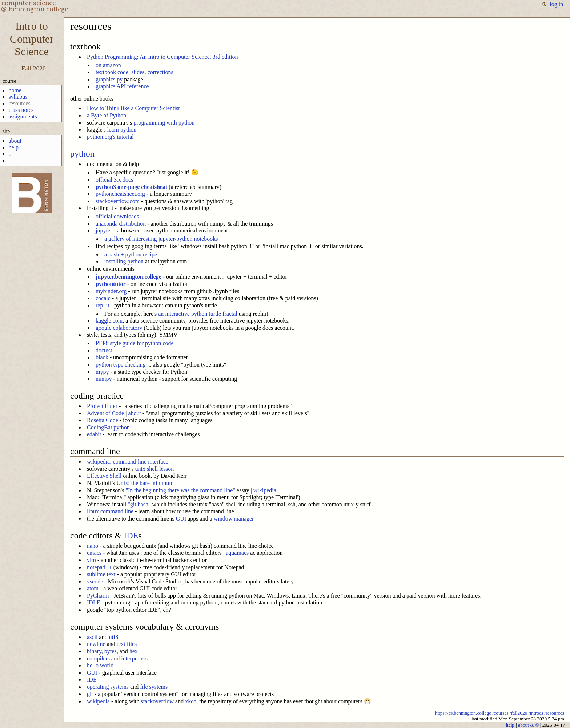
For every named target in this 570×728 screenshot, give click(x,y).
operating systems (108, 687)
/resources (554, 713)
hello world (100, 665)
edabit (94, 434)
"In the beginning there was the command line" (180, 490)
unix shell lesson (155, 469)
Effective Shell (104, 476)
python (82, 154)
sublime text (101, 574)
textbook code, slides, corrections (135, 72)
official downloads (117, 216)
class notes (21, 110)
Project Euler (102, 406)
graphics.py (109, 79)
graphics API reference (122, 86)
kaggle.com (109, 321)
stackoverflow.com (118, 201)
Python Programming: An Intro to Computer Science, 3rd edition (162, 57)
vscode (95, 581)
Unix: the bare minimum (145, 483)
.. (10, 154)
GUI (181, 519)
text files (127, 644)
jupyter (104, 230)
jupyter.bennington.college (129, 277)
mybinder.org (111, 291)
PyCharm (98, 596)
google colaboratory (119, 328)
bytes (111, 651)
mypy (102, 372)
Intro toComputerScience (32, 39)
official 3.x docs (114, 180)
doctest (104, 350)
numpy (104, 379)
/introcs (536, 713)
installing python (124, 261)
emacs (94, 553)
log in (556, 4)
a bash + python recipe (131, 254)
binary (94, 651)
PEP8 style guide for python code (135, 343)
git (90, 694)
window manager (234, 519)
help (13, 147)
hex (134, 651)
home (15, 90)
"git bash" (139, 504)
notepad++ (99, 567)
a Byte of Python (107, 115)
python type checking (121, 365)
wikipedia (265, 490)
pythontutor (111, 284)
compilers (98, 658)
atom (93, 588)
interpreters (134, 658)
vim (91, 560)
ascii (92, 637)
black (102, 357)
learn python (122, 130)
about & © (528, 725)
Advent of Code (105, 413)
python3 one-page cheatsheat (131, 187)
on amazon (108, 65)
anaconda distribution (121, 224)
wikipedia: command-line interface (128, 462)
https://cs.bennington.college (463, 713)
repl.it (103, 305)
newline (96, 644)
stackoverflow (157, 701)
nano (93, 546)
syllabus (18, 97)
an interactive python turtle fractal (198, 314)
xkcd (191, 701)
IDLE (93, 602)
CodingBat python (108, 427)
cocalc (103, 298)
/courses (501, 713)
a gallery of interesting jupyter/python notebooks (161, 239)
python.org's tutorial (110, 137)
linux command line (110, 511)
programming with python (164, 123)
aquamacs (237, 553)
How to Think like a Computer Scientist (133, 108)
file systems (154, 687)
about (15, 141)
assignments (23, 116)
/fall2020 (519, 713)
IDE (131, 535)
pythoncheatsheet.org (120, 194)
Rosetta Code (103, 420)
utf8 (113, 637)
